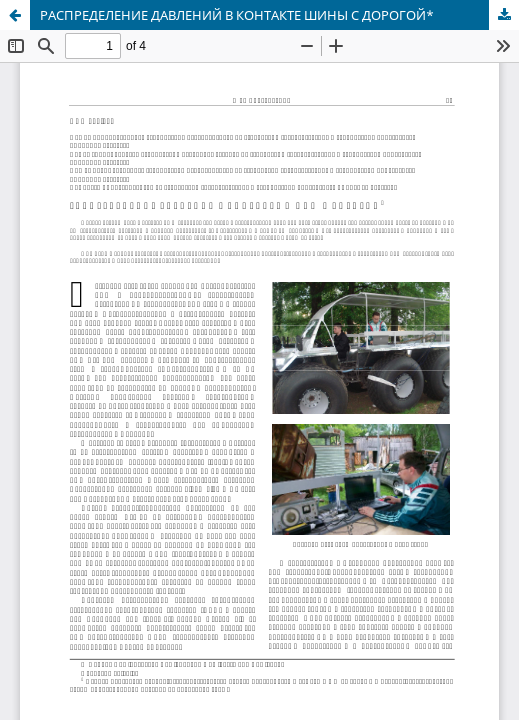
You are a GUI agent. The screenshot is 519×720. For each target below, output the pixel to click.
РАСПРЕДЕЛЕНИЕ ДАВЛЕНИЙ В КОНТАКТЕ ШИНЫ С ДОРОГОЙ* (237, 15)
